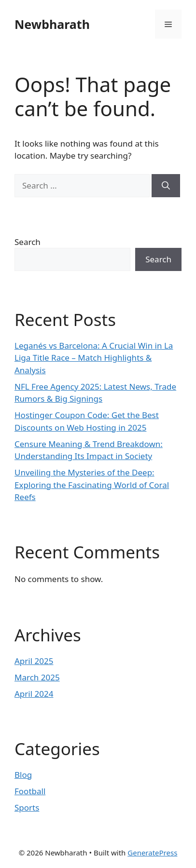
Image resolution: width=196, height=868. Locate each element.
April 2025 (34, 661)
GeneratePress (152, 853)
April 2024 (34, 694)
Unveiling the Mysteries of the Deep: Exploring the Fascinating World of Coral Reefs (92, 485)
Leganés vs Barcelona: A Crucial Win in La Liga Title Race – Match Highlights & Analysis (94, 358)
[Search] (166, 186)
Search (28, 242)
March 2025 (37, 677)
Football (30, 791)
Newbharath (52, 24)
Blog (23, 775)
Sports (27, 807)
